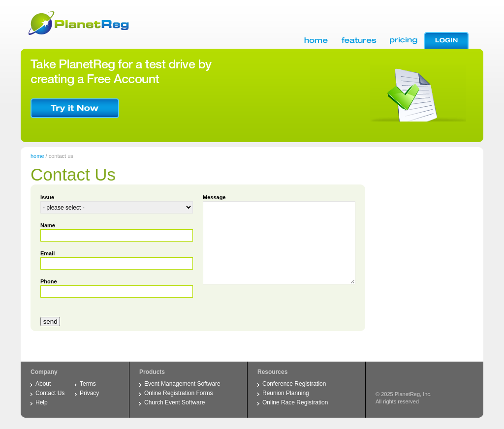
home (37, 156)
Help (42, 402)
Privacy (89, 393)
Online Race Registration (295, 402)
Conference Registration (294, 384)
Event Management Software (182, 384)
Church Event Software (174, 402)
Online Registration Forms (178, 393)
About (43, 384)
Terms (88, 384)
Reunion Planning (286, 393)
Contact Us (50, 393)
